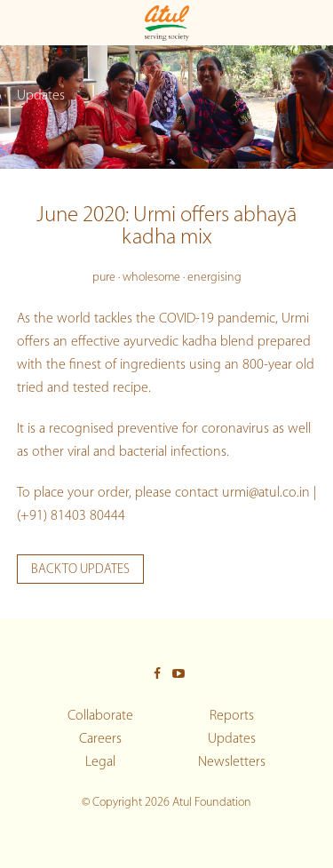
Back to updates (80, 570)
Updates (232, 739)
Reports (232, 716)
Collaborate (100, 716)
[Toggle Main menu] (20, 23)
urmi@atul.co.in (266, 493)
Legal (100, 762)
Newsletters (232, 762)
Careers (100, 739)
